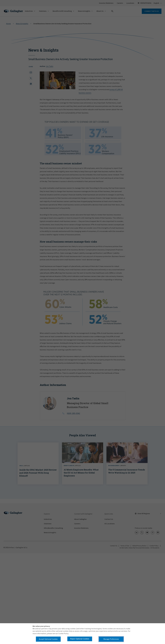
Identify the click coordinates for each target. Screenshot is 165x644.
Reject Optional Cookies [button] (80, 639)
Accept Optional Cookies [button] (48, 639)
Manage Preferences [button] (111, 639)
